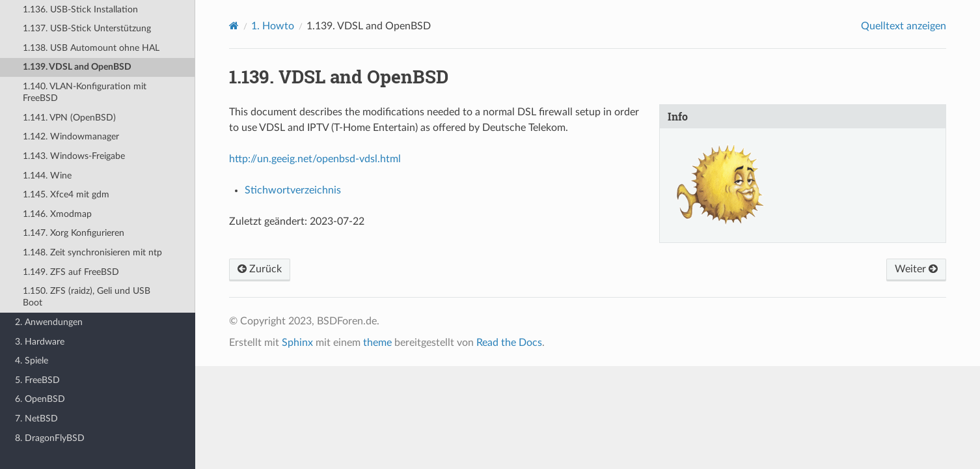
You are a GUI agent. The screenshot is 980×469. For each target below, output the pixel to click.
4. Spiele (32, 361)
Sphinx (297, 343)
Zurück (260, 269)
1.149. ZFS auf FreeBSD (71, 272)
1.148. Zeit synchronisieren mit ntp (92, 252)
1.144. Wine (47, 176)
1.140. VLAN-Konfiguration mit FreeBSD (85, 92)
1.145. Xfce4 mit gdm (66, 194)
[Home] (234, 26)
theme (377, 343)
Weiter (916, 269)
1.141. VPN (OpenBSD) (69, 118)
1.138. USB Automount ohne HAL (91, 48)
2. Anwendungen (49, 322)
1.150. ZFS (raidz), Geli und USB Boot (87, 297)
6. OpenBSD (40, 399)
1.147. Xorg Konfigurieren (74, 233)
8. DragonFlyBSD (50, 438)
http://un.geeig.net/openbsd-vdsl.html (315, 159)
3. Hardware (40, 342)
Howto (273, 26)
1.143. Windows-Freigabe (74, 156)
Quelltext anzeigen (904, 26)
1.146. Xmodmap (57, 214)
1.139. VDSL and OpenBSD (77, 67)
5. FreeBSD (37, 380)
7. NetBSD (36, 419)
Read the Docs (509, 343)
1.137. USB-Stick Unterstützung (87, 28)
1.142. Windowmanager (71, 136)
